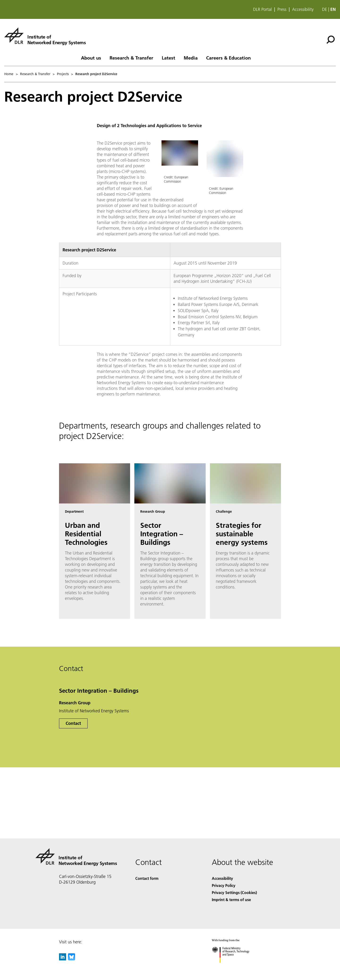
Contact (73, 723)
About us (91, 58)
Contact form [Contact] (147, 878)
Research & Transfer (131, 58)
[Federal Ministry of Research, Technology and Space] (235, 967)
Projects (63, 74)
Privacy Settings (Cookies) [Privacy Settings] (234, 892)
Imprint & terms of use (231, 900)
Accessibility (303, 9)
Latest (168, 58)
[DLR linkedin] (63, 959)
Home (9, 74)
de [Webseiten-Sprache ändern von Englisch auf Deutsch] (325, 9)
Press (282, 9)
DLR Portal (262, 9)
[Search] (331, 40)
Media (191, 58)
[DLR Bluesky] (72, 959)
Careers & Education (228, 58)
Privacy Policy (224, 885)
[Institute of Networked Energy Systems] (45, 36)
